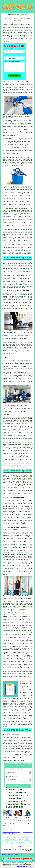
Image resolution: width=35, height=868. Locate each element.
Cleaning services (20, 745)
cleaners (29, 489)
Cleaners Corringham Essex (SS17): (13, 23)
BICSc (16, 215)
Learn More (22, 867)
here (21, 757)
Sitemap (4, 854)
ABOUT (21, 12)
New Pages (10, 854)
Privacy (31, 854)
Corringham (23, 475)
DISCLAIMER (31, 12)
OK (31, 867)
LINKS (18, 12)
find (8, 738)
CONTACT (25, 12)
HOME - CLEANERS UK (18, 847)
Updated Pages (19, 854)
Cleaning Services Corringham (13, 760)
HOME (14, 12)
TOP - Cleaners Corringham (11, 832)
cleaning (21, 85)
